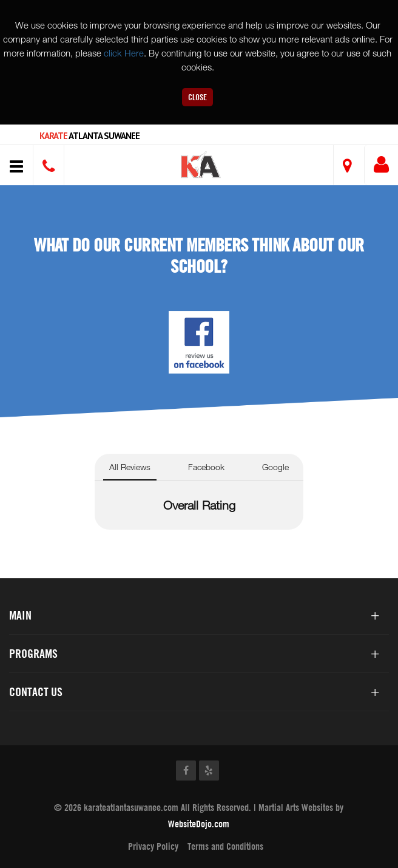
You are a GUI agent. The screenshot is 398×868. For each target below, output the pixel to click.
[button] (201, 167)
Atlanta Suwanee (89, 136)
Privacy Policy (153, 846)
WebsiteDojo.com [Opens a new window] (199, 824)
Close (197, 97)
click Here (124, 53)
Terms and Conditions (225, 846)
